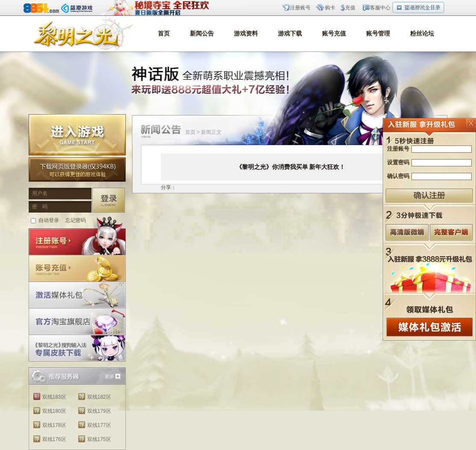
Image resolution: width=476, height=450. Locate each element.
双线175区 (99, 439)
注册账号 (300, 8)
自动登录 (49, 220)
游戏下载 (290, 34)
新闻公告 (202, 34)
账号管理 (378, 34)
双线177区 (99, 425)
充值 (350, 8)
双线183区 (54, 397)
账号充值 (334, 34)
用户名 (40, 193)
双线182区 (99, 397)
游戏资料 (246, 34)
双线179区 (99, 411)
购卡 (330, 8)
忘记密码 (76, 220)
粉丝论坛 (422, 34)
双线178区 (54, 425)
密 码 (40, 207)
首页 (164, 34)
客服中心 (380, 8)
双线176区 (54, 439)
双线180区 (54, 411)
